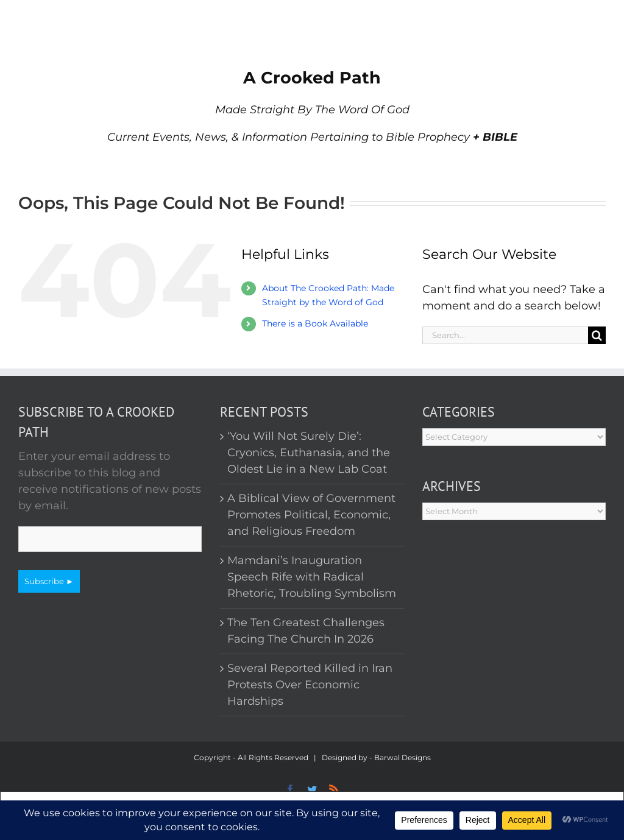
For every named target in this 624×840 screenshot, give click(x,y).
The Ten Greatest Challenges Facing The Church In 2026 (306, 631)
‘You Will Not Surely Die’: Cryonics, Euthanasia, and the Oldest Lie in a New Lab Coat (309, 453)
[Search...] (505, 335)
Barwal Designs (402, 757)
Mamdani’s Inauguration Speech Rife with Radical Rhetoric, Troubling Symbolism (312, 577)
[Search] (597, 335)
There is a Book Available (315, 323)
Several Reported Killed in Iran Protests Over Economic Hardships (310, 685)
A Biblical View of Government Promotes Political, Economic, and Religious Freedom (311, 515)
